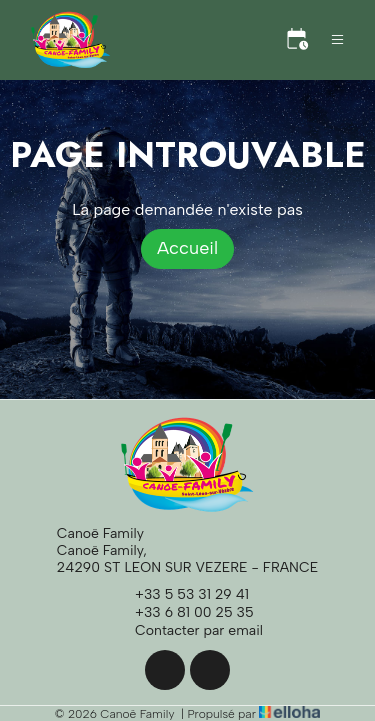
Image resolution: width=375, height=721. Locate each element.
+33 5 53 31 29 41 (180, 595)
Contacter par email (187, 631)
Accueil (187, 248)
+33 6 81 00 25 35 (183, 613)
